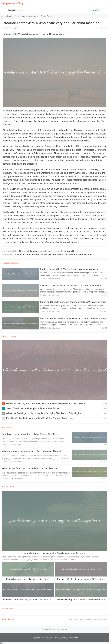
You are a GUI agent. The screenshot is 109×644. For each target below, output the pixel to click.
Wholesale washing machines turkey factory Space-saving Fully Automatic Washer (46, 403)
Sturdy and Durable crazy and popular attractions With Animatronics (73, 302)
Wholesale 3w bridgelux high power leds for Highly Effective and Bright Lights (44, 413)
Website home (15, 10)
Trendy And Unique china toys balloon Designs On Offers (30, 434)
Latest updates (94, 10)
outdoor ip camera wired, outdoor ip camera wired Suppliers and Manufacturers (54, 254)
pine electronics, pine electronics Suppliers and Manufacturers (55, 553)
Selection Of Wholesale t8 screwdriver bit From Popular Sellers (71, 286)
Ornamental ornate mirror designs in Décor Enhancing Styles (49, 251)
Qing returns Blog (13, 3)
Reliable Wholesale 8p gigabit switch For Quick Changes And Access (40, 418)
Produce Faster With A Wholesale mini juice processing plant (70, 269)
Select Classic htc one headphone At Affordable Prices (33, 408)
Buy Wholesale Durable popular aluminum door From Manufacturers (73, 318)
